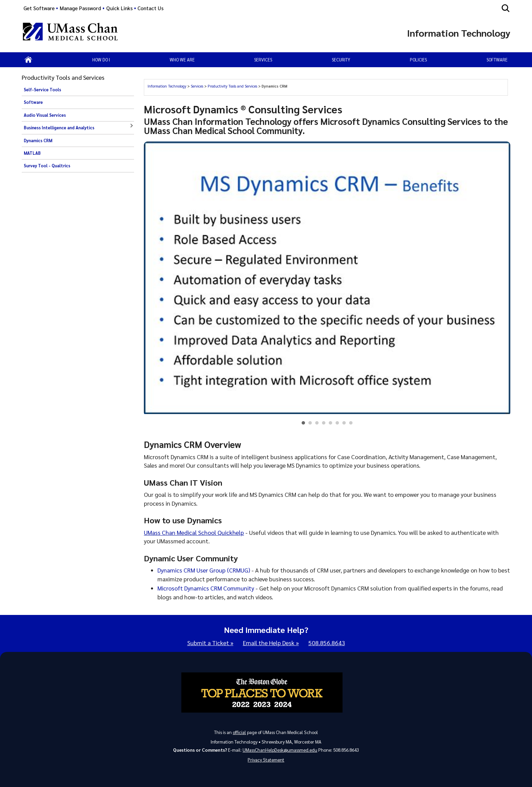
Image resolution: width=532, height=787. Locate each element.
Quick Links (119, 8)
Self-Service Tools (42, 90)
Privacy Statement (266, 760)
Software (497, 60)
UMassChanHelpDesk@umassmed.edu (280, 750)
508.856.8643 (327, 643)
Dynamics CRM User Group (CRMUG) (204, 570)
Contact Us (150, 8)
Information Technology (167, 86)
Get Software (39, 8)
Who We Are (182, 60)
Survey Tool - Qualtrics (47, 166)
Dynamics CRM (38, 140)
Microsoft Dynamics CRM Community (206, 588)
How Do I (101, 60)
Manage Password (80, 8)
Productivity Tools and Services (232, 86)
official (239, 732)
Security (341, 60)
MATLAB (32, 153)
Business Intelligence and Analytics (59, 128)
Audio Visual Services (45, 115)
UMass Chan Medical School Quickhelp (194, 532)
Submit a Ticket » (210, 643)
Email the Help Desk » (271, 643)
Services (197, 86)
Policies (418, 60)
